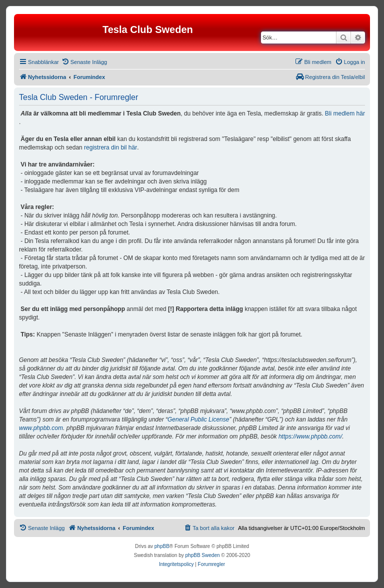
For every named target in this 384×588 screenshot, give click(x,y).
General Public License (198, 419)
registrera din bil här (110, 147)
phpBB (162, 546)
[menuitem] (84, 62)
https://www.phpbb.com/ (310, 436)
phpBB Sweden (203, 555)
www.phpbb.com (41, 428)
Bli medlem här (345, 113)
